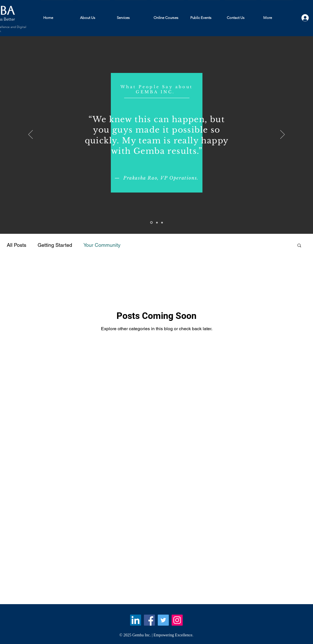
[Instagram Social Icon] (177, 620)
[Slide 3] (162, 222)
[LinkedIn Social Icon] (136, 620)
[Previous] (31, 135)
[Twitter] (163, 620)
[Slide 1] (151, 223)
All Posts (17, 245)
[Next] (282, 135)
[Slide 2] (157, 222)
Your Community (102, 245)
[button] (299, 246)
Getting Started (55, 245)
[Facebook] (149, 620)
